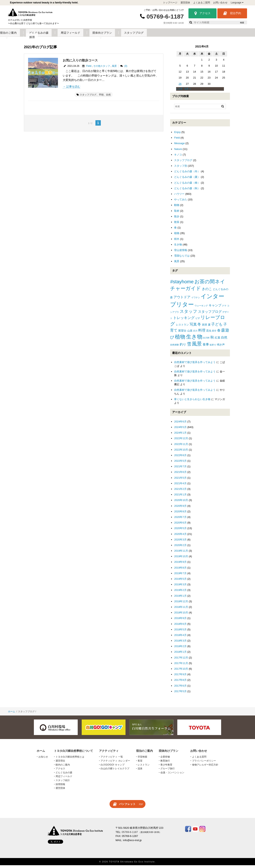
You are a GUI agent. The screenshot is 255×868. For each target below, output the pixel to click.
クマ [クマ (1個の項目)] (224, 308)
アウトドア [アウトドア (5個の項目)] (182, 300)
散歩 (177, 219)
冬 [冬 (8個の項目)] (199, 327)
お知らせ (43, 760)
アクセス (203, 13)
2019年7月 (180, 576)
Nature (178, 152)
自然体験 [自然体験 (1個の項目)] (175, 347)
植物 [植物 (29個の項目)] (180, 340)
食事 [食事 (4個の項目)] (206, 347)
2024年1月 (180, 435)
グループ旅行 (168, 771)
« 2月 (179, 92)
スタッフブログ (212, 35)
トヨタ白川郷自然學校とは (70, 760)
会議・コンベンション (172, 775)
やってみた (181, 202)
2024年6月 (180, 424)
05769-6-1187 (165, 16)
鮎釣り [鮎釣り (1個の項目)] (213, 347)
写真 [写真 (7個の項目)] (193, 327)
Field (89, 69)
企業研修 (165, 760)
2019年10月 (181, 559)
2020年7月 (180, 520)
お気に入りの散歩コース (80, 63)
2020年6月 (180, 525)
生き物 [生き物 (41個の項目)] (194, 339)
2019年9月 (180, 565)
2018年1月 (180, 655)
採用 (232, 35)
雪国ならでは (182, 258)
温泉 (140, 771)
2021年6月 (180, 475)
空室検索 (142, 760)
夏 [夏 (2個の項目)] (209, 327)
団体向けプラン (185, 35)
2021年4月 (180, 486)
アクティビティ (80, 35)
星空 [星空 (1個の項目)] (214, 334)
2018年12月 (181, 604)
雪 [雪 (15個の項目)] (189, 347)
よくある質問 (199, 760)
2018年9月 (180, 621)
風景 (114, 69)
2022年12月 (181, 441)
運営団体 (185, 3)
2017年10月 (181, 672)
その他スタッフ (102, 69)
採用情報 (60, 787)
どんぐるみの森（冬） (187, 174)
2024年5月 (180, 430)
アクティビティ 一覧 (112, 760)
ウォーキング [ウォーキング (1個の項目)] (201, 308)
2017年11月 (181, 666)
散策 (177, 225)
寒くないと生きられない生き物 (192, 402)
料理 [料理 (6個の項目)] (202, 333)
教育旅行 (165, 764)
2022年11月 (181, 447)
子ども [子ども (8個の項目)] (217, 327)
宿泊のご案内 (106, 35)
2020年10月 (181, 503)
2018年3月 (180, 643)
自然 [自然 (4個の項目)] (224, 340)
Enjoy (177, 135)
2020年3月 (180, 542)
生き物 (178, 247)
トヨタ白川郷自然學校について (43, 35)
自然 (108, 97)
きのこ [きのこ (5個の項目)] (207, 292)
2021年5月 (180, 480)
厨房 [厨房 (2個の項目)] (205, 327)
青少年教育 (166, 767)
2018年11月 (181, 610)
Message (179, 146)
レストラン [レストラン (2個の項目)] (182, 327)
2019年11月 (181, 554)
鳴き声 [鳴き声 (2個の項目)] (221, 347)
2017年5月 (180, 694)
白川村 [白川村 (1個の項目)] (206, 341)
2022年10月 (181, 452)
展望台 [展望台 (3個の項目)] (182, 333)
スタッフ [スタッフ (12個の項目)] (188, 314)
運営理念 (60, 764)
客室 (140, 764)
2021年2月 (180, 492)
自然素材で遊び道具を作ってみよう (195, 365)
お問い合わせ (220, 3)
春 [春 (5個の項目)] (219, 333)
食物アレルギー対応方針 (205, 767)
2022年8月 (180, 458)
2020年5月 (180, 531)
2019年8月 (180, 570)
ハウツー (179, 197)
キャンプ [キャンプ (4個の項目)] (215, 308)
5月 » (188, 92)
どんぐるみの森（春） (187, 185)
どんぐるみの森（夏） (187, 180)
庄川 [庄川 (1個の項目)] (195, 334)
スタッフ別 (181, 169)
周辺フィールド (158, 35)
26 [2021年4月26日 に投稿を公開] (180, 86)
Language (237, 3)
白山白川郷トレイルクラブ (115, 771)
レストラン (144, 767)
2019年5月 (180, 582)
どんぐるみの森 (131, 35)
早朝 (101, 97)
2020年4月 (180, 537)
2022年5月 (180, 464)
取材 (177, 213)
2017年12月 (181, 660)
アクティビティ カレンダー (115, 764)
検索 (242, 23)
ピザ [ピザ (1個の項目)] (198, 321)
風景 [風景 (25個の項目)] (197, 347)
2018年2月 (180, 649)
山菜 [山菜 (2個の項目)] (190, 333)
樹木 (177, 242)
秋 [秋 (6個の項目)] (212, 340)
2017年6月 (180, 688)
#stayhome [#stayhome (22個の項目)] (182, 284)
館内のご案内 (63, 767)
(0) (126, 69)
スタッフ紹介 (63, 783)
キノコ (178, 157)
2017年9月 (180, 677)
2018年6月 (180, 626)
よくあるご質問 (202, 3)
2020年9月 (180, 508)
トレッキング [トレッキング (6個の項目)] (184, 321)
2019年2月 (180, 593)
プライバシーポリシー (204, 764)
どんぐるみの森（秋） (187, 191)
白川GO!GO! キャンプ (112, 767)
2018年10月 (181, 615)
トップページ (170, 3)
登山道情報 (181, 253)
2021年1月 (180, 497)
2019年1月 (180, 598)
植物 (177, 236)
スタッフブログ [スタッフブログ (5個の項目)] (210, 314)
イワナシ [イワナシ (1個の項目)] (196, 300)
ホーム (12, 714)
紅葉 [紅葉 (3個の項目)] (218, 340)
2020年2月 (180, 548)
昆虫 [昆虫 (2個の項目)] (209, 333)
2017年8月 (180, 683)
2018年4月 (180, 638)
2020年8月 (180, 514)
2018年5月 (180, 632)
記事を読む (73, 89)
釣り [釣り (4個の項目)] (183, 347)
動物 (177, 208)
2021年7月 (180, 469)
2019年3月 (180, 587)
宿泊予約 (232, 13)
